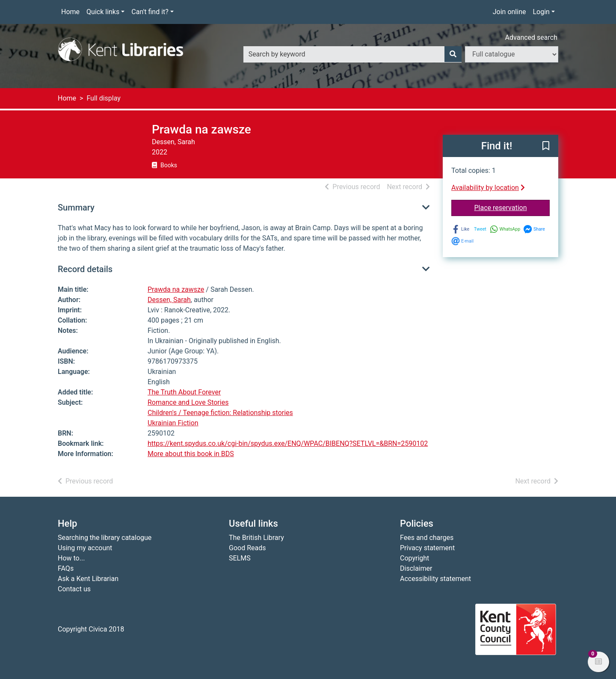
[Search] (453, 54)
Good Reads (247, 548)
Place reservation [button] (512, 207)
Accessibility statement (435, 579)
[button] (546, 146)
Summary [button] (76, 208)
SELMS (240, 558)
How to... (71, 558)
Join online (509, 12)
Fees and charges (427, 538)
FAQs (66, 568)
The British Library (256, 538)
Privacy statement (427, 548)
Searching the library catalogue (105, 538)
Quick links (103, 12)
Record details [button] (85, 269)
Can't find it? (150, 12)
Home (70, 12)
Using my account (85, 548)
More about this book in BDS (191, 454)
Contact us (74, 589)
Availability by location (488, 188)
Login (541, 12)
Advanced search (531, 37)
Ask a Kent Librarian (88, 579)
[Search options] (512, 54)
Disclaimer (416, 568)
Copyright (415, 558)
